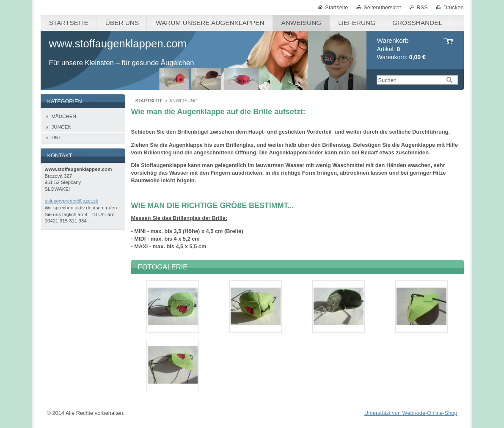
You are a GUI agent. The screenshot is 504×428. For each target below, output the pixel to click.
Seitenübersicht (382, 7)
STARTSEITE (149, 101)
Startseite (336, 7)
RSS (422, 7)
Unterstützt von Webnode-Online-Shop (411, 413)
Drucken (454, 7)
